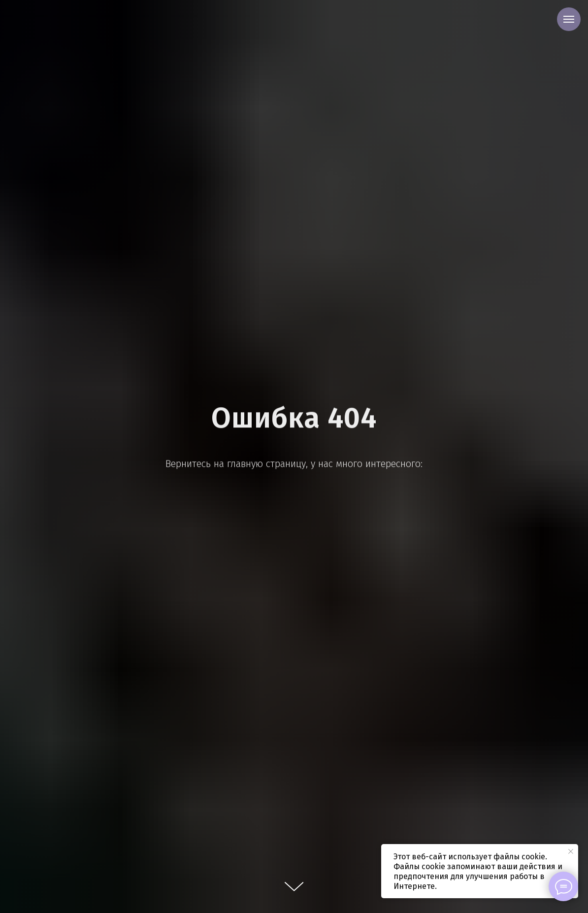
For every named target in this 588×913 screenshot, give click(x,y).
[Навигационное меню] (569, 19)
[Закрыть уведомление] (571, 851)
